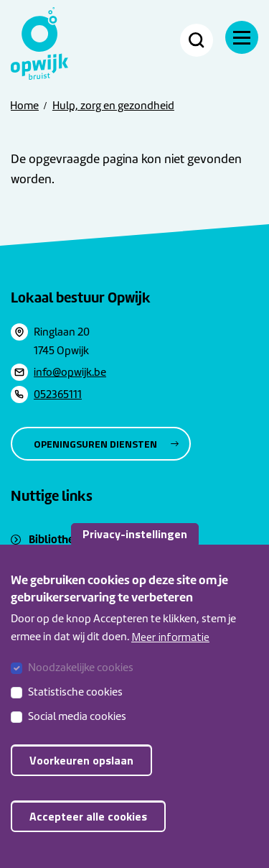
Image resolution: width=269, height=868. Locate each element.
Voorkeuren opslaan (81, 771)
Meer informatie (170, 647)
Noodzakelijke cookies (81, 678)
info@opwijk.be (70, 372)
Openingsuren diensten (95, 444)
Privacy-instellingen (135, 545)
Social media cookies (77, 727)
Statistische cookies (75, 703)
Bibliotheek (57, 539)
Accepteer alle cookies (88, 827)
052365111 (58, 394)
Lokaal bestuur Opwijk (81, 297)
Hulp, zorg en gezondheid (113, 106)
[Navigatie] (242, 37)
